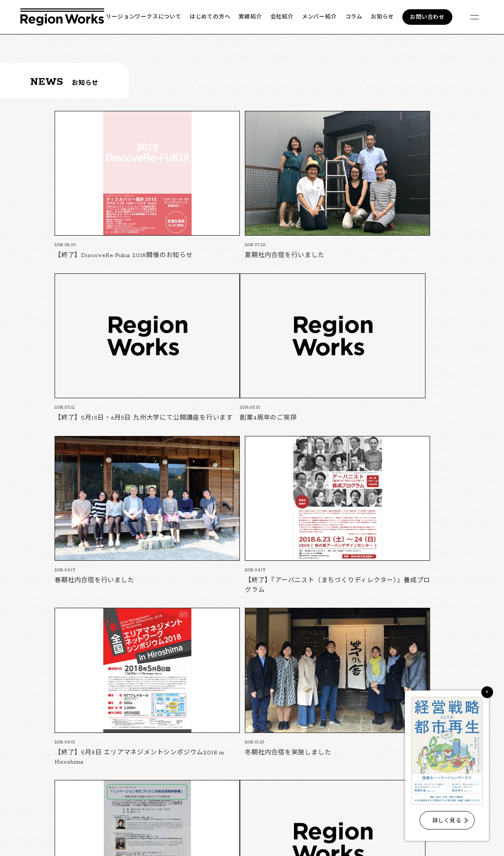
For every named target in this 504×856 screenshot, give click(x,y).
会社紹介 (282, 17)
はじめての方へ (210, 17)
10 (296, 672)
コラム (354, 17)
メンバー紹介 (319, 17)
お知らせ (382, 17)
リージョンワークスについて (143, 17)
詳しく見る (447, 821)
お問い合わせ (427, 17)
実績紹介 (250, 17)
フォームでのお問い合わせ (331, 776)
